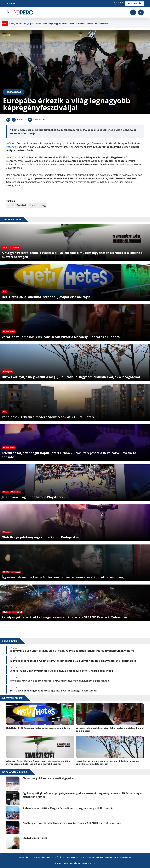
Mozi (10, 205)
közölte (10, 147)
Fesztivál (21, 205)
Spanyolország (37, 205)
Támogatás (134, 4)
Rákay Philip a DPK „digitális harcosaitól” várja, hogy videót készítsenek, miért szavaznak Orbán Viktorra (59, 24)
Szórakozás (14, 92)
